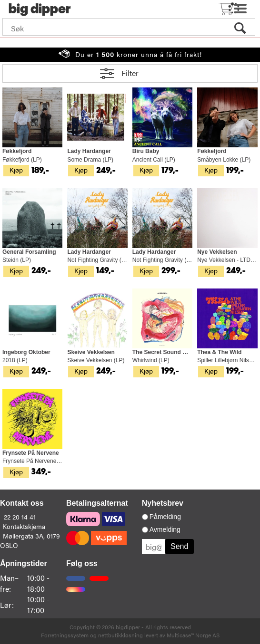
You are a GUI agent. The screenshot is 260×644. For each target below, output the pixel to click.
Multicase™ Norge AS (193, 635)
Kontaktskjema (24, 526)
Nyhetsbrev (163, 503)
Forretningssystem (65, 635)
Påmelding (165, 517)
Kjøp (16, 170)
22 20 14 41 (20, 517)
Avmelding (165, 529)
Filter (130, 73)
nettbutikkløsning (120, 635)
